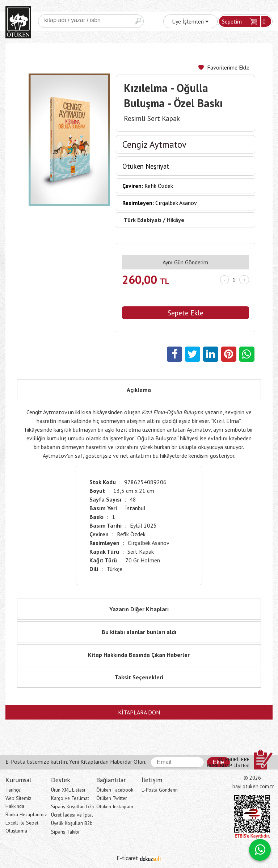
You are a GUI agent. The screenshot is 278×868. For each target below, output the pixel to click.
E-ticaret (127, 858)
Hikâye (176, 220)
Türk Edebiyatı (143, 220)
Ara (138, 21)
